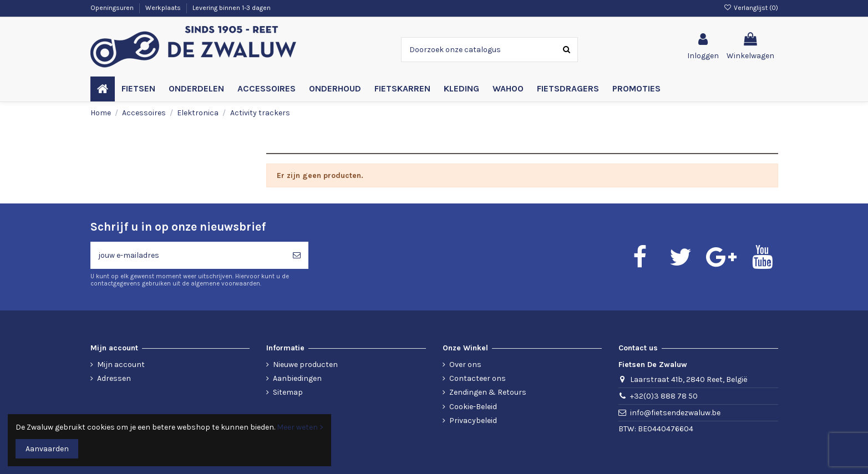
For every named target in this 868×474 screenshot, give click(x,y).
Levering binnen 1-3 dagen (232, 8)
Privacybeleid (473, 421)
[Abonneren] (297, 255)
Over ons (465, 365)
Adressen (114, 378)
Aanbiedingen (297, 378)
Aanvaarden (47, 449)
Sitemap (288, 392)
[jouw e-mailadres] (188, 255)
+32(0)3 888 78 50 (664, 396)
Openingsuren (113, 8)
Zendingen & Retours (488, 392)
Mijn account (121, 365)
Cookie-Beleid (473, 407)
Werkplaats (164, 8)
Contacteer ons (478, 378)
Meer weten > (300, 427)
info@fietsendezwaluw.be (675, 413)
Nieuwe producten (305, 365)
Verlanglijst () (750, 8)
